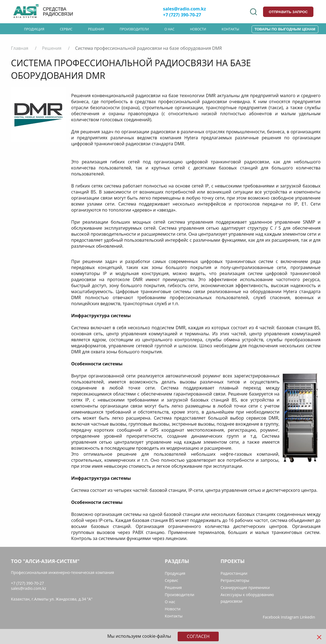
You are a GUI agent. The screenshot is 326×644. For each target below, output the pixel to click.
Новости (198, 29)
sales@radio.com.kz (185, 9)
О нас (169, 29)
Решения (96, 29)
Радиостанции (234, 573)
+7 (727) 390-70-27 (182, 15)
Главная (20, 48)
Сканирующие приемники (245, 587)
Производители (134, 29)
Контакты (230, 29)
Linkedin (308, 617)
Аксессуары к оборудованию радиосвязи (247, 598)
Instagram (290, 617)
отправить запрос (288, 12)
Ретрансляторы (235, 580)
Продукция (34, 29)
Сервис (66, 29)
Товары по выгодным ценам (285, 29)
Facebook (271, 617)
